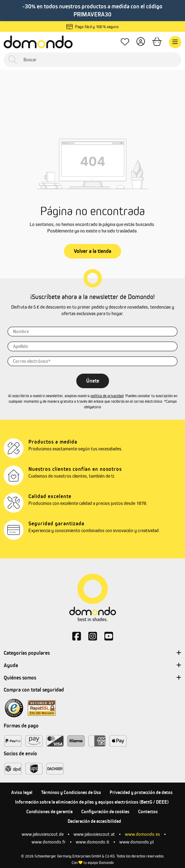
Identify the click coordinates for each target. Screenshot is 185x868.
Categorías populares (92, 653)
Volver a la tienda (92, 251)
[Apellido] (92, 346)
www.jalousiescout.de (43, 834)
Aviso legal (22, 792)
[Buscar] (92, 60)
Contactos (148, 812)
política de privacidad (107, 396)
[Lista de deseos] (125, 42)
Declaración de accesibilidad (94, 821)
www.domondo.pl (136, 842)
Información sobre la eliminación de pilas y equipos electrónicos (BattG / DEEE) (92, 802)
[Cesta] (157, 42)
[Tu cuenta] (141, 42)
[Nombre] (92, 332)
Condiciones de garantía (49, 812)
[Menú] (175, 42)
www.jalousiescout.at (94, 834)
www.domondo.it (92, 842)
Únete (93, 381)
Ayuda (92, 666)
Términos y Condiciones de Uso (71, 792)
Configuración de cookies (105, 812)
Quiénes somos (92, 678)
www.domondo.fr (49, 842)
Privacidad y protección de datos (141, 792)
